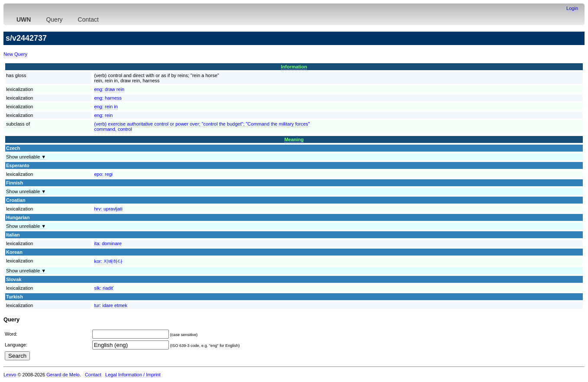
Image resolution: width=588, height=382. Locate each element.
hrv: (108, 209)
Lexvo (10, 375)
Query (54, 19)
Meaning (294, 139)
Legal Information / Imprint (133, 375)
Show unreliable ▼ (26, 157)
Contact (88, 19)
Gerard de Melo (63, 375)
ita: (108, 243)
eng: (110, 89)
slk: (104, 288)
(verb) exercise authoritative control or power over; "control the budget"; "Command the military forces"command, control (202, 126)
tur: (111, 305)
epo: (104, 174)
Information (294, 67)
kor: (108, 261)
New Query (15, 54)
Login (572, 8)
